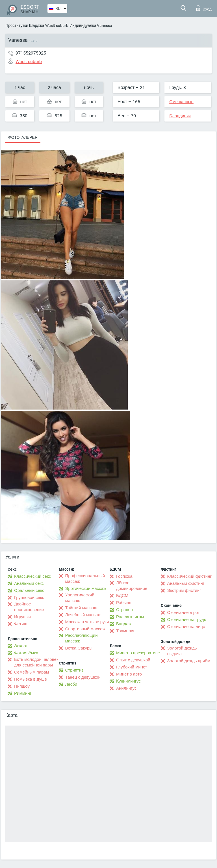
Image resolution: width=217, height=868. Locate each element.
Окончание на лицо (186, 627)
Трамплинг (127, 631)
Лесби (71, 684)
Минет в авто (129, 674)
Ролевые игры (130, 617)
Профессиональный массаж (85, 579)
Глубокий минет (132, 667)
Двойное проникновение (29, 607)
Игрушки (22, 617)
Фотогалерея (23, 137)
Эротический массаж (86, 588)
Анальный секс (29, 583)
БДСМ (122, 596)
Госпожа (124, 576)
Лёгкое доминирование (132, 586)
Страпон (124, 610)
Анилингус (126, 688)
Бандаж (124, 624)
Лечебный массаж (83, 615)
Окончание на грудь (187, 620)
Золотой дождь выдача (182, 651)
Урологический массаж (80, 598)
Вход (204, 8)
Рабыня (124, 603)
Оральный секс (29, 590)
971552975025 (31, 53)
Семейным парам (32, 672)
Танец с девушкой (83, 677)
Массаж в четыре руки (87, 622)
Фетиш (21, 624)
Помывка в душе (31, 679)
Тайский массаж (81, 608)
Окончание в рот (184, 612)
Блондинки (180, 116)
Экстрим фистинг (184, 590)
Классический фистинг (189, 576)
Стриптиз (74, 670)
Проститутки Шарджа (25, 25)
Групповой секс (29, 598)
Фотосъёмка (26, 653)
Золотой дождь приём (189, 661)
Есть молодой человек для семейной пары (36, 662)
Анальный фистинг (186, 583)
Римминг (23, 693)
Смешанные (181, 102)
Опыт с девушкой (133, 660)
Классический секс (32, 576)
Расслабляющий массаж (82, 638)
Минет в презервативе (138, 653)
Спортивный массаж (85, 629)
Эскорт (21, 646)
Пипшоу (22, 686)
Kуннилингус (128, 681)
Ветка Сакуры (79, 648)
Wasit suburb (57, 25)
